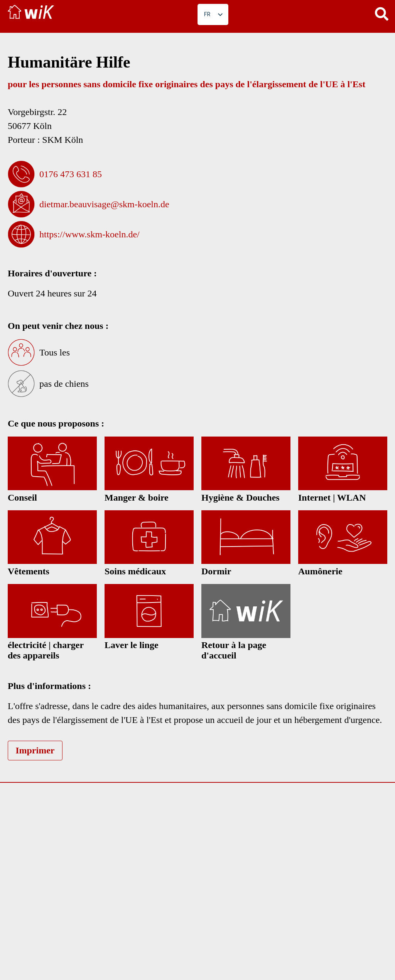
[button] (381, 14)
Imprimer (35, 750)
